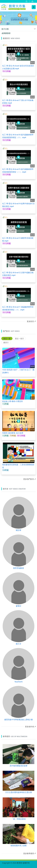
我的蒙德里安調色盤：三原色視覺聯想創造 (18, 466)
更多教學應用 (29, 853)
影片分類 (5, 29)
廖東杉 (19, 606)
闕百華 (19, 530)
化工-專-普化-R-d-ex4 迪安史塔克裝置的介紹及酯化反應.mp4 (18, 67)
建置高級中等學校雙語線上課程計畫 (19, 719)
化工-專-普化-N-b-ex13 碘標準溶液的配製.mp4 (18, 239)
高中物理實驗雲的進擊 (19, 766)
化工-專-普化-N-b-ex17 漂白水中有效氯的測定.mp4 (18, 102)
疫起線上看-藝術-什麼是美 (13, 401)
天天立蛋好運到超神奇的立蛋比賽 (19, 792)
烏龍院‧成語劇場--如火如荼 (13, 433)
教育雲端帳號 (19, 568)
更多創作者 (30, 727)
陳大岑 (19, 644)
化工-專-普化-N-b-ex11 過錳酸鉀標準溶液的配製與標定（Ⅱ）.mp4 (18, 308)
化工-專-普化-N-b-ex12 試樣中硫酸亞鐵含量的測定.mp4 (18, 274)
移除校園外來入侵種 (19, 845)
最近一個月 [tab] (19, 338)
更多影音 (30, 321)
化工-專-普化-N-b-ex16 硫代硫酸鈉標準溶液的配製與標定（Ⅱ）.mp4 (18, 136)
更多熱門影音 (29, 479)
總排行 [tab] (6, 342)
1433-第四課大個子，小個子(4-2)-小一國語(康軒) (18, 371)
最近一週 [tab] (7, 338)
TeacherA (18, 682)
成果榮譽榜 (6, 33)
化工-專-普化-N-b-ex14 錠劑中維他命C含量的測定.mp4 (18, 205)
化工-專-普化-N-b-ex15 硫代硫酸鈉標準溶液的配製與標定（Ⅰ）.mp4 (18, 170)
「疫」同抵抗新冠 (19, 819)
